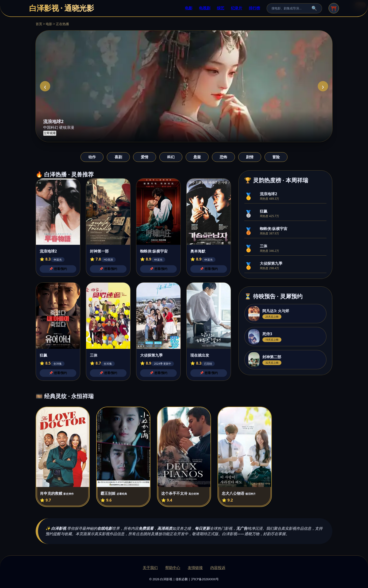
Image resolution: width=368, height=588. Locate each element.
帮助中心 (173, 568)
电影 (189, 8)
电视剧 (205, 8)
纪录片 (237, 8)
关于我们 (150, 568)
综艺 (221, 8)
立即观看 (50, 133)
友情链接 (195, 568)
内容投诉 (218, 568)
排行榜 (254, 8)
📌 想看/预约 (58, 269)
